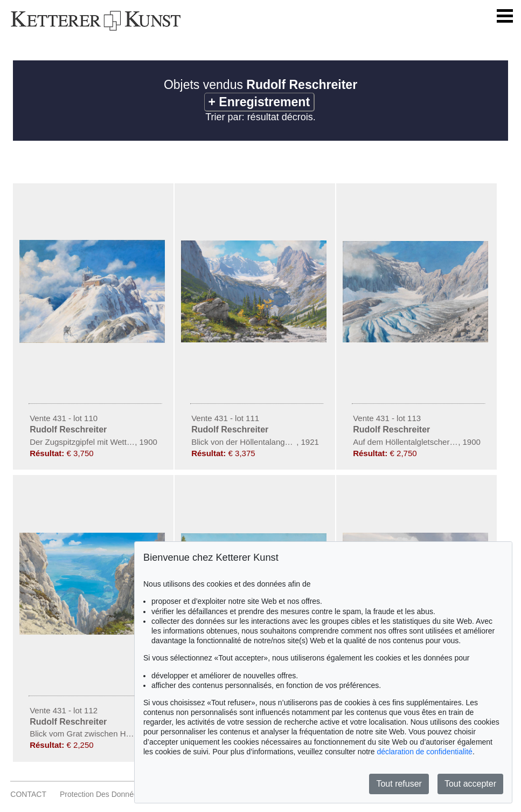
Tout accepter (470, 784)
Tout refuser (399, 784)
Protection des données (101, 794)
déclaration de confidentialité (424, 752)
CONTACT (28, 794)
